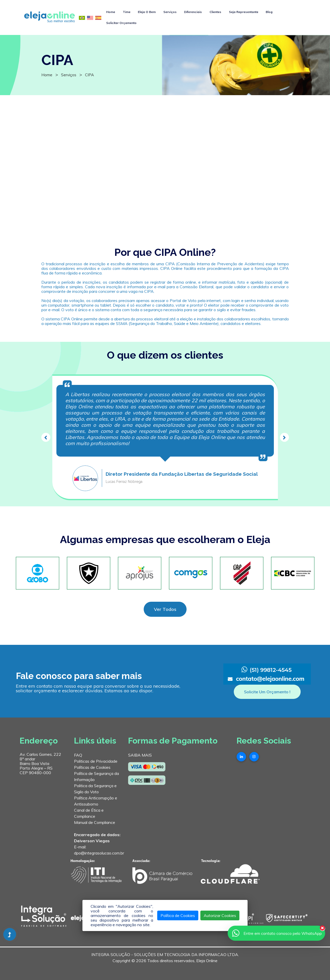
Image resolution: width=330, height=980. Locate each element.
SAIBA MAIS (140, 755)
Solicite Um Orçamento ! (267, 692)
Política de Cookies (178, 915)
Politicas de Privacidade (96, 761)
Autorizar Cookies (220, 915)
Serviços (170, 12)
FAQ (78, 755)
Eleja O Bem (147, 12)
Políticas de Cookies (92, 767)
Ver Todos (165, 609)
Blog (269, 12)
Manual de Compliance (95, 822)
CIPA (89, 75)
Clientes (215, 12)
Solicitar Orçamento (121, 23)
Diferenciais (193, 12)
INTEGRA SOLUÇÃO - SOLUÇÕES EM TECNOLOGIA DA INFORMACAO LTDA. (165, 954)
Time (127, 12)
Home (111, 12)
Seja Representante (244, 12)
